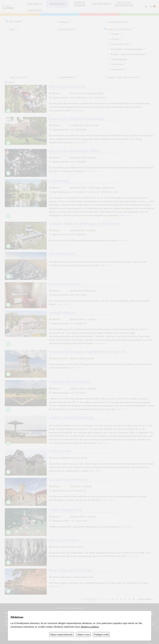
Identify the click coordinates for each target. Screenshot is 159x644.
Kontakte (35, 11)
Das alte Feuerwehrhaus (68, 480)
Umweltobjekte (121, 59)
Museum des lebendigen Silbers (74, 151)
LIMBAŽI (99, 13)
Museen (117, 34)
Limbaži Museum (62, 313)
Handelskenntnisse (119, 22)
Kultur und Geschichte (121, 29)
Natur (14, 29)
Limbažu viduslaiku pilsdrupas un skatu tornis (85, 224)
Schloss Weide (60, 451)
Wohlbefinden (67, 77)
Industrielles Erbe (122, 44)
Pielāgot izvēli (101, 634)
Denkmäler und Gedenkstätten (128, 49)
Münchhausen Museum (68, 86)
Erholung (65, 22)
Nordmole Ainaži (62, 254)
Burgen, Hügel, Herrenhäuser (124, 77)
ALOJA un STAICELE (139, 13)
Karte (11, 82)
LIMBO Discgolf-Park (65, 510)
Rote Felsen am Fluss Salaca (71, 570)
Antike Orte (118, 64)
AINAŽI (20, 13)
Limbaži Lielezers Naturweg (71, 417)
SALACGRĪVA (60, 13)
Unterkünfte (102, 4)
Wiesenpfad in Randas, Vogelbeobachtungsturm (87, 352)
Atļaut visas (83, 634)
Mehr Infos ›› (79, 110)
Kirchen (117, 39)
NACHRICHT (35, 4)
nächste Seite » (145, 599)
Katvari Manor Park (64, 540)
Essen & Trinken (79, 4)
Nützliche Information (124, 4)
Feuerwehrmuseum (65, 284)
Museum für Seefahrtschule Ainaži (77, 119)
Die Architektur (68, 29)
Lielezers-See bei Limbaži (69, 382)
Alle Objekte (16, 21)
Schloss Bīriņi (59, 181)
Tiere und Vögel (19, 77)
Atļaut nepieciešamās (61, 634)
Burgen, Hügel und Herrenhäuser (129, 54)
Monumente (119, 69)
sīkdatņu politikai (90, 627)
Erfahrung (57, 4)
